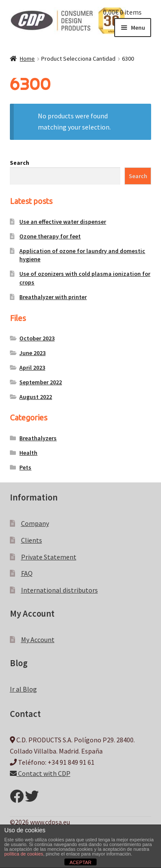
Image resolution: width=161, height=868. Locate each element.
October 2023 (37, 338)
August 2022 (36, 397)
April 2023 (32, 368)
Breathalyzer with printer (53, 297)
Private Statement (49, 557)
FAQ (27, 573)
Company (35, 523)
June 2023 (32, 353)
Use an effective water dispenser (63, 222)
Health (28, 453)
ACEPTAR (80, 862)
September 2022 (41, 382)
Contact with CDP (40, 773)
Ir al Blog (23, 689)
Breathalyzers (38, 438)
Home (27, 59)
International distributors (59, 590)
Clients (32, 540)
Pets (25, 467)
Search (20, 163)
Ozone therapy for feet (50, 236)
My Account (38, 639)
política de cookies (24, 854)
